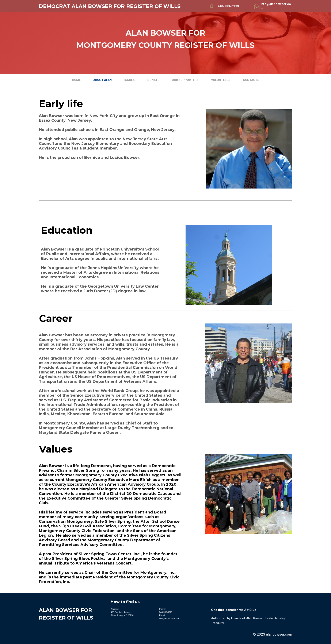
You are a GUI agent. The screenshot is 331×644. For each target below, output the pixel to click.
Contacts (251, 80)
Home (76, 80)
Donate (153, 80)
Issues (130, 80)
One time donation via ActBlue (234, 610)
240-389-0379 (228, 6)
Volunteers (221, 80)
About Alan (102, 80)
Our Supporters (185, 80)
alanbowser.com (279, 634)
